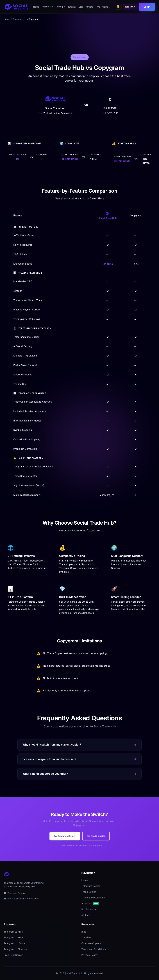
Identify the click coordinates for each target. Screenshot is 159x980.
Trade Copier (89, 892)
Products (48, 7)
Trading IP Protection (93, 898)
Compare (18, 19)
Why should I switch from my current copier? (79, 745)
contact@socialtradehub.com (21, 899)
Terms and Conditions (94, 949)
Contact (106, 7)
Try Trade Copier (96, 836)
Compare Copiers (91, 943)
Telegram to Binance (15, 949)
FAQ (98, 7)
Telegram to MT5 (13, 937)
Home (36, 7)
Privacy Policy (90, 955)
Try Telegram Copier (65, 836)
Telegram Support (15, 893)
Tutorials (72, 7)
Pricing (61, 7)
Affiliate (90, 7)
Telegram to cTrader (15, 943)
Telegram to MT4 (13, 932)
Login (147, 7)
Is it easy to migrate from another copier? (79, 759)
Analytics (90, 904)
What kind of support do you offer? (79, 774)
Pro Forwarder (89, 909)
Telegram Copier (91, 886)
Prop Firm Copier (13, 955)
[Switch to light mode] (118, 7)
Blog (81, 7)
